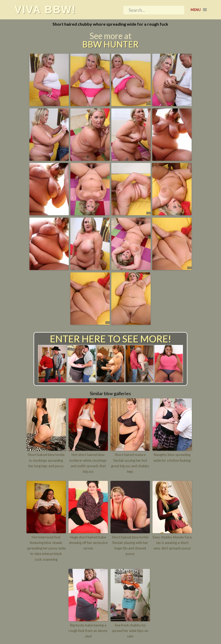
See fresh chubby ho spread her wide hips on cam (130, 630)
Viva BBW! (45, 10)
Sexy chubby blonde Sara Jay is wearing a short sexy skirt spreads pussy (172, 542)
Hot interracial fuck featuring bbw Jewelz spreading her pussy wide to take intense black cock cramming (46, 548)
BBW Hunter (110, 45)
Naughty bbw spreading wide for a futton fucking (172, 458)
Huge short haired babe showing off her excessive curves (88, 542)
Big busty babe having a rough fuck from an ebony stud (88, 630)
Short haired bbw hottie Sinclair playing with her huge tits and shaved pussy (130, 545)
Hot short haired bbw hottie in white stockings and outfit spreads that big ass (88, 463)
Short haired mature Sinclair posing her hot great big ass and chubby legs (130, 463)
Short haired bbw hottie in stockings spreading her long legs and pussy (46, 460)
